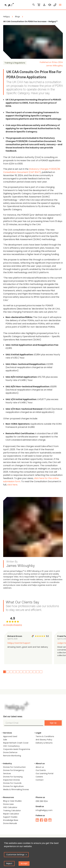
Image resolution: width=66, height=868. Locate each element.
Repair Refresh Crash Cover (16, 743)
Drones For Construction (14, 767)
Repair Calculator (11, 814)
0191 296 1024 (42, 801)
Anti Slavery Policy (44, 740)
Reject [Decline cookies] (9, 863)
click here (12, 485)
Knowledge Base (11, 820)
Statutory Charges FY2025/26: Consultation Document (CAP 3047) (32, 171)
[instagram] (50, 820)
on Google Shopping (13, 625)
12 (41, 672)
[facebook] (41, 820)
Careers (39, 777)
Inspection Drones (12, 780)
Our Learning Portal (44, 773)
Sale (5, 740)
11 (38, 672)
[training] (50, 5)
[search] (34, 5)
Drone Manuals (10, 823)
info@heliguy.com (44, 810)
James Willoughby (54, 66)
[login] (44, 5)
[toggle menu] (60, 5)
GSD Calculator (10, 807)
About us (40, 767)
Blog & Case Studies (12, 801)
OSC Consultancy (11, 746)
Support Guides (10, 817)
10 (34, 672)
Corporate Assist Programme (17, 749)
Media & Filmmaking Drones (16, 789)
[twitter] (46, 820)
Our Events (41, 770)
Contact (40, 780)
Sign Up (53, 723)
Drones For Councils (12, 783)
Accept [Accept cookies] (24, 863)
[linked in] (37, 820)
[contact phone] (55, 5)
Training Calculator (12, 811)
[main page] (8, 4)
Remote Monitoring (12, 756)
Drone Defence (10, 752)
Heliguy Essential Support (19, 643)
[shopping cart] (39, 5)
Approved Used (10, 736)
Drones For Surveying (13, 777)
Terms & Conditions (45, 736)
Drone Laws (8, 804)
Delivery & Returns (44, 743)
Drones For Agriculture (13, 786)
